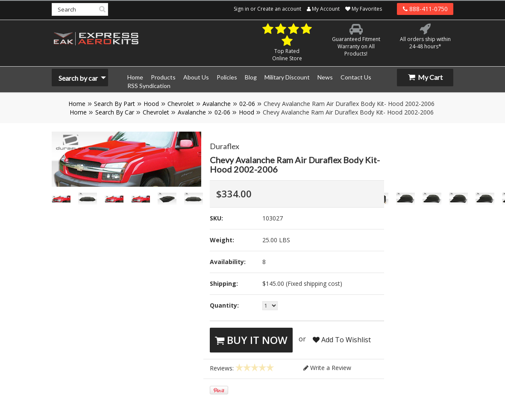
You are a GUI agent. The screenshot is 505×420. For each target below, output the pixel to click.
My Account (323, 9)
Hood (151, 104)
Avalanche (217, 104)
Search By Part (115, 104)
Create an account (279, 9)
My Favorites (364, 9)
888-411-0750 (425, 9)
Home (77, 104)
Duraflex (225, 146)
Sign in (241, 9)
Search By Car (115, 112)
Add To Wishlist (342, 340)
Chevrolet (181, 104)
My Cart (425, 77)
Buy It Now (251, 340)
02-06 (247, 104)
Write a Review (327, 368)
